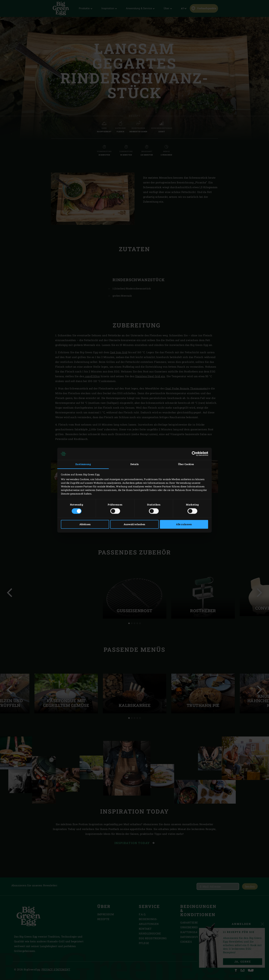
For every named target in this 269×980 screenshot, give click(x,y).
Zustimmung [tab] (83, 464)
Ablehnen (85, 524)
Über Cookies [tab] (186, 464)
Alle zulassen (184, 524)
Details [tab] (135, 464)
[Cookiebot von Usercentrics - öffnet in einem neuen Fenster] (193, 454)
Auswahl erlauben (134, 524)
